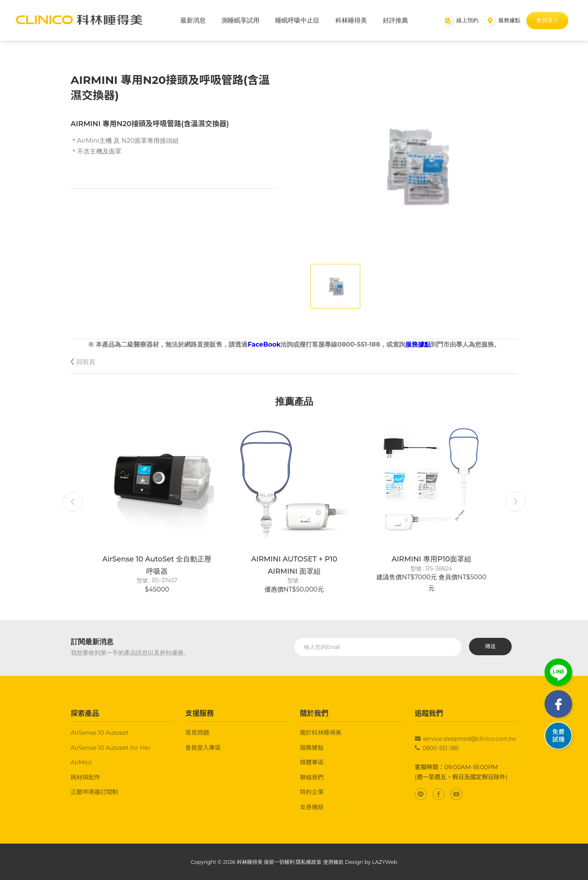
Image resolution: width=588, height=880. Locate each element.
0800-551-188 (441, 748)
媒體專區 (312, 762)
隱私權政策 (309, 862)
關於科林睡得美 (321, 733)
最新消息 (193, 20)
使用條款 (333, 862)
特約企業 (312, 792)
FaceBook (264, 344)
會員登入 (547, 20)
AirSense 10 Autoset (100, 733)
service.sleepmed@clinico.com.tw (470, 739)
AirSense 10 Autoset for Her (111, 748)
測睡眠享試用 (240, 20)
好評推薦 (395, 20)
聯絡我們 (312, 777)
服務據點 (418, 344)
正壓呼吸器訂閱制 (95, 792)
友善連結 (312, 807)
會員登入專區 (203, 748)
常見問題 (197, 733)
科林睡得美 (351, 20)
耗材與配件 (86, 777)
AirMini (81, 762)
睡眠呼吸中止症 (297, 20)
